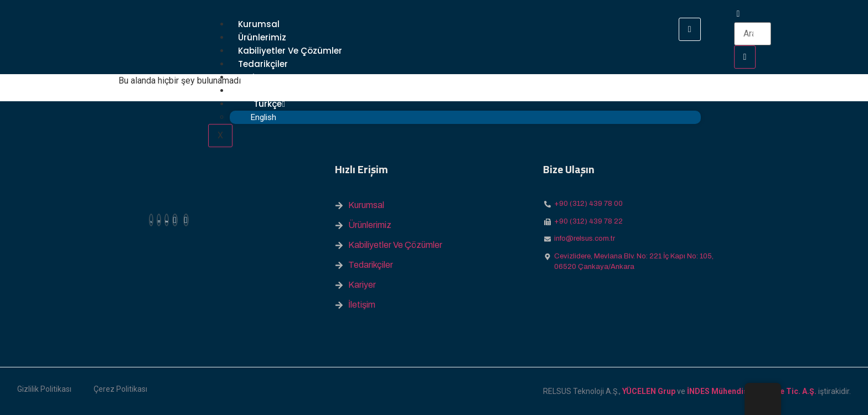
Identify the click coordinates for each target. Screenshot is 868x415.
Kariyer (253, 77)
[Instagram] (159, 220)
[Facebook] (175, 220)
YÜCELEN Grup (649, 391)
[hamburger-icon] (690, 29)
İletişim (254, 90)
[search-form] (753, 34)
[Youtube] (186, 220)
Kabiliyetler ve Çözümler (290, 51)
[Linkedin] (167, 220)
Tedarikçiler (263, 64)
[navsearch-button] (738, 14)
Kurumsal (259, 24)
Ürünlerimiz (262, 37)
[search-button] (745, 57)
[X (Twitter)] (151, 220)
